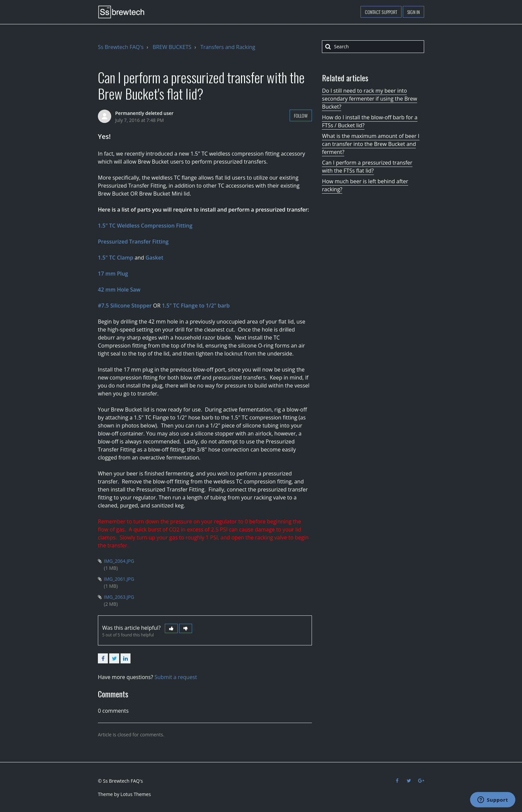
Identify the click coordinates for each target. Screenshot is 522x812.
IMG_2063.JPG (119, 597)
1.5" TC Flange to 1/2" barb (196, 306)
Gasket (154, 258)
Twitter (114, 658)
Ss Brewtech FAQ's (121, 47)
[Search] (373, 47)
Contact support (381, 12)
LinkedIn (126, 658)
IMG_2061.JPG (119, 579)
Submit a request (176, 677)
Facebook (103, 658)
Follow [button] (301, 115)
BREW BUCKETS (172, 47)
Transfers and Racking (228, 47)
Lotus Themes (136, 794)
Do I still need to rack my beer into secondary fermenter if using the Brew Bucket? (370, 99)
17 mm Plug (113, 274)
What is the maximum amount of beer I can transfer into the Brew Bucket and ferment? (371, 144)
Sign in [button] (413, 12)
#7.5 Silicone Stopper (125, 306)
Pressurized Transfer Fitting (133, 242)
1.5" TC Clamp (116, 258)
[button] (171, 628)
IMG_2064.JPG (119, 561)
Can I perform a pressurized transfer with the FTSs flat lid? (367, 167)
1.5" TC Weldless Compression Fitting (145, 226)
